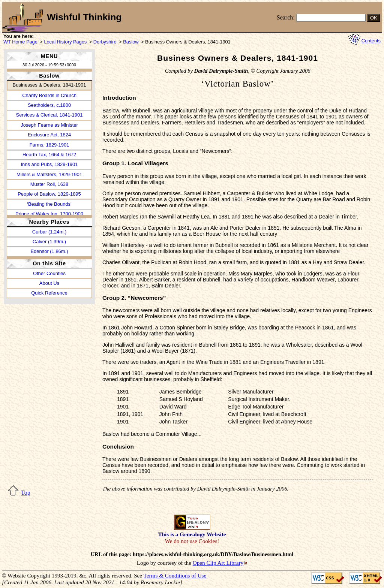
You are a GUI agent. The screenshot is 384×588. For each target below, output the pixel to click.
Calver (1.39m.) (49, 242)
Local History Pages (65, 42)
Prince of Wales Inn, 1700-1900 (49, 214)
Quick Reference (49, 293)
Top (26, 493)
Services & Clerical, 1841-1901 (49, 115)
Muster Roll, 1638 (49, 184)
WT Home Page (20, 42)
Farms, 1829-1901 (49, 145)
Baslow (131, 42)
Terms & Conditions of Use (175, 575)
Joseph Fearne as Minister (49, 125)
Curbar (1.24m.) (49, 232)
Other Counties (49, 273)
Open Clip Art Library (218, 563)
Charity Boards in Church (49, 95)
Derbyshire (105, 42)
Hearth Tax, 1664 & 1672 (49, 155)
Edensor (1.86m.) (49, 251)
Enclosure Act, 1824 (49, 135)
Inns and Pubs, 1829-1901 (49, 164)
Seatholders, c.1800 (49, 105)
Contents (371, 41)
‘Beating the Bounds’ (49, 204)
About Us (49, 283)
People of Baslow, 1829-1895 (49, 194)
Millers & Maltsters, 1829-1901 (49, 174)
